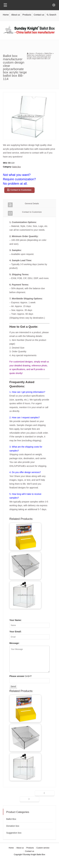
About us (15, 15)
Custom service (43, 848)
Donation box (13, 826)
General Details (23, 205)
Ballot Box (17, 167)
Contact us (39, 15)
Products (27, 15)
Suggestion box (14, 833)
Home (6, 15)
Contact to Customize (21, 190)
